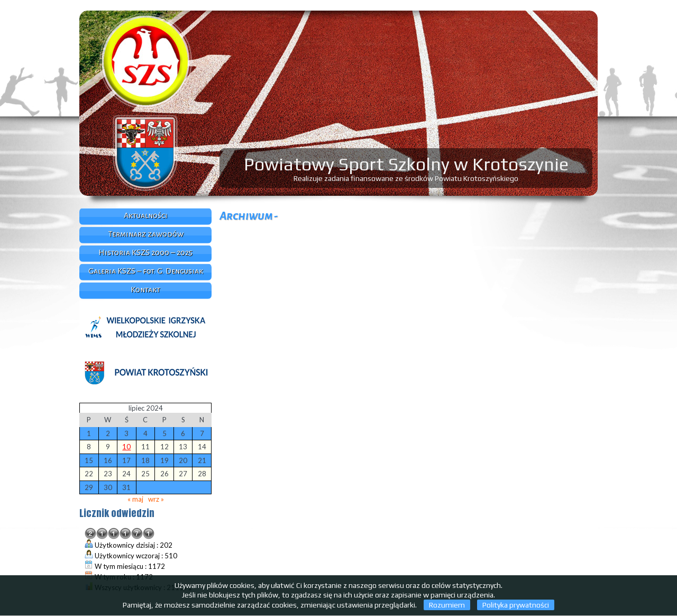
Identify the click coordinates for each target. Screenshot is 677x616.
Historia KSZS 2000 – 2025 (145, 252)
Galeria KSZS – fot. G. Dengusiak (146, 271)
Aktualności (146, 215)
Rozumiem (447, 605)
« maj (135, 499)
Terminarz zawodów (146, 234)
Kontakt (145, 289)
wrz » (156, 499)
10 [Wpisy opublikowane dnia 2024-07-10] (126, 447)
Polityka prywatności (516, 605)
